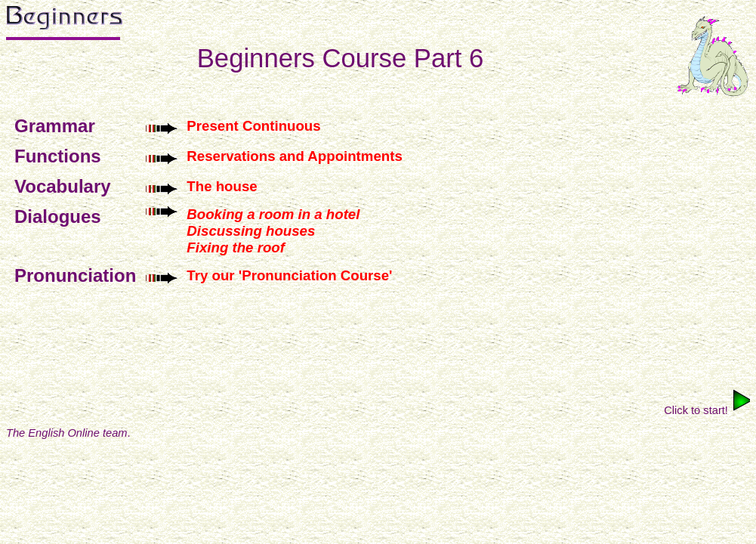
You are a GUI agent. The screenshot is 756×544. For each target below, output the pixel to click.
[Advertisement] (378, 340)
